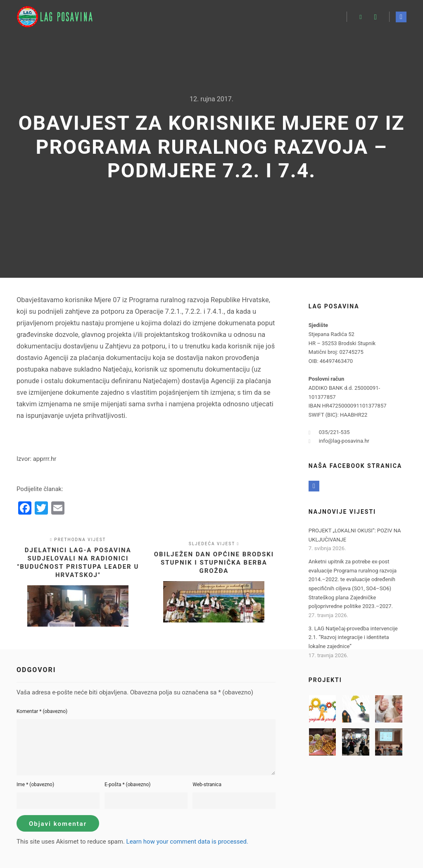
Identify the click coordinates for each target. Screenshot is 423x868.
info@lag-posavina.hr (339, 441)
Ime (35, 785)
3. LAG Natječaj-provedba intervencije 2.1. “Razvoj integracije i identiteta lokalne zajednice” (353, 637)
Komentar (42, 711)
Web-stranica (207, 785)
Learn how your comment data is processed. (187, 842)
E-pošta (127, 785)
